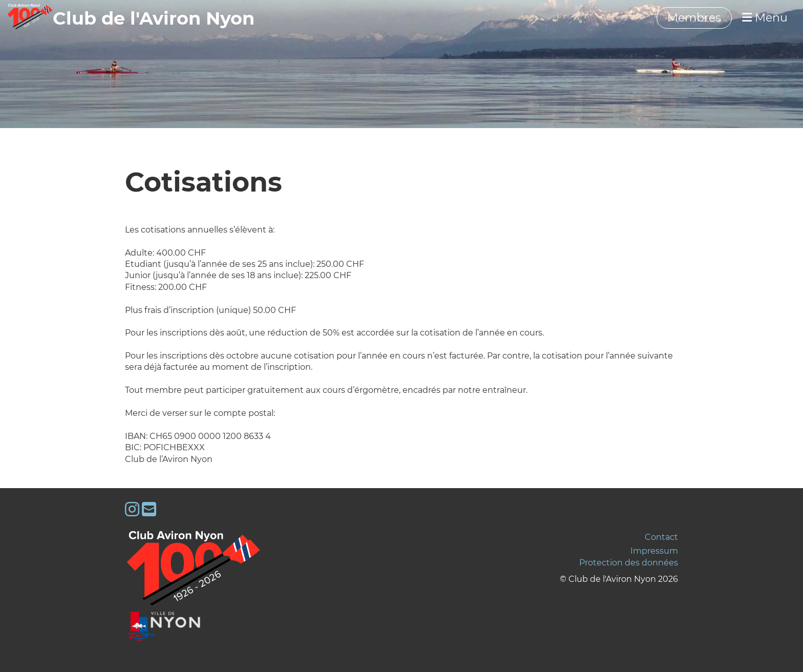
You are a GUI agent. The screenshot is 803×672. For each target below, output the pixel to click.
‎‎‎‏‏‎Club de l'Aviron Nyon (154, 18)
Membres (694, 18)
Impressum (654, 551)
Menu (765, 18)
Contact (661, 537)
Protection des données (629, 563)
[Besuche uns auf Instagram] (132, 509)
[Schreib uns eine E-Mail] (149, 509)
